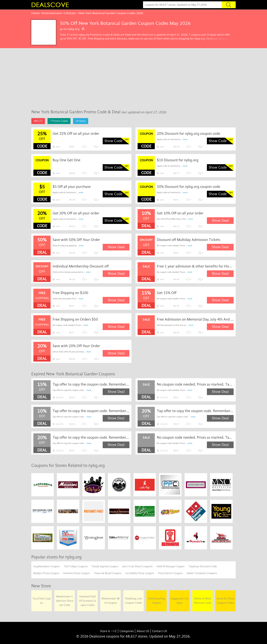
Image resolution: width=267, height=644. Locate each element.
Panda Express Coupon (105, 566)
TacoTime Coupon (42, 601)
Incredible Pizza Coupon (140, 573)
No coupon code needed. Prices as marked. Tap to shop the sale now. (195, 384)
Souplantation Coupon (47, 566)
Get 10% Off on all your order (180, 213)
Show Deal (220, 221)
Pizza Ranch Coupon (170, 573)
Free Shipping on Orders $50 (75, 319)
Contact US (160, 631)
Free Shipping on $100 (70, 293)
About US (143, 631)
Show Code (113, 141)
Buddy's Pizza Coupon (46, 573)
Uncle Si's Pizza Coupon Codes (226, 601)
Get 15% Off (167, 293)
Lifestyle (70, 13)
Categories (127, 631)
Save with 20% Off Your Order (76, 346)
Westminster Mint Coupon (111, 601)
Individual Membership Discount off (81, 266)
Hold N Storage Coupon (171, 566)
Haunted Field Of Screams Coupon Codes (88, 601)
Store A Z (108, 631)
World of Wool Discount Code (203, 601)
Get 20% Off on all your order (76, 213)
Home (36, 13)
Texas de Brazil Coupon (108, 573)
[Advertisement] (133, 80)
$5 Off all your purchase (72, 187)
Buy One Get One (66, 160)
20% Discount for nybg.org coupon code (189, 134)
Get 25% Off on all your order (76, 134)
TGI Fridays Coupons (76, 566)
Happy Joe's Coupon (180, 601)
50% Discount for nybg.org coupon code (189, 187)
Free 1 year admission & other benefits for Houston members (195, 266)
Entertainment (52, 13)
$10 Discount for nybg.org (178, 160)
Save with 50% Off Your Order (76, 240)
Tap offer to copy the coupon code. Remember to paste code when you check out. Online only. (91, 384)
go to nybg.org (72, 29)
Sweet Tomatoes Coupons (202, 573)
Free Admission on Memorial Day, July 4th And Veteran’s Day (195, 319)
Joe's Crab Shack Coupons (138, 566)
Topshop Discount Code (203, 566)
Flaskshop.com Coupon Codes (134, 601)
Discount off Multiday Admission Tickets (189, 240)
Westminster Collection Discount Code (65, 601)
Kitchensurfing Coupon (157, 601)
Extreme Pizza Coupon (77, 573)
